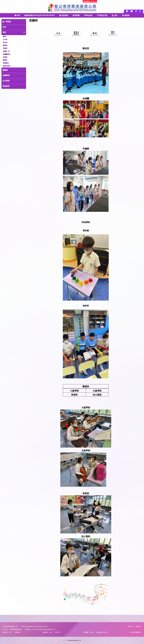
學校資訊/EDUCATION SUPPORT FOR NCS (40, 16)
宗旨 (4, 27)
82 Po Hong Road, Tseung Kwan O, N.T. (44, 629)
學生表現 (88, 16)
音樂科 (5, 51)
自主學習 (6, 81)
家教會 (126, 16)
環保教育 (6, 86)
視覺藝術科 (7, 54)
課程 (4, 32)
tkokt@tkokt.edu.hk (102, 632)
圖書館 (5, 70)
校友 (115, 16)
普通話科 (6, 63)
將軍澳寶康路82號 (15, 629)
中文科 (5, 39)
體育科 (5, 60)
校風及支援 (102, 16)
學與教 (76, 16)
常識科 (5, 48)
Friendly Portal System (73, 640)
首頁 (17, 15)
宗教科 (5, 57)
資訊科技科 (7, 66)
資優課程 (6, 75)
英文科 (5, 42)
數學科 (5, 45)
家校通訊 (64, 16)
